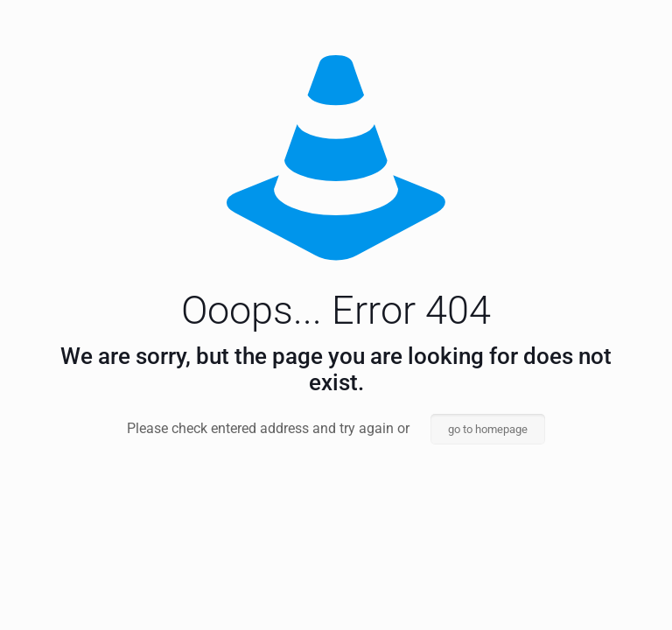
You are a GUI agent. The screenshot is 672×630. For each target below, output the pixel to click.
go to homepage (488, 429)
